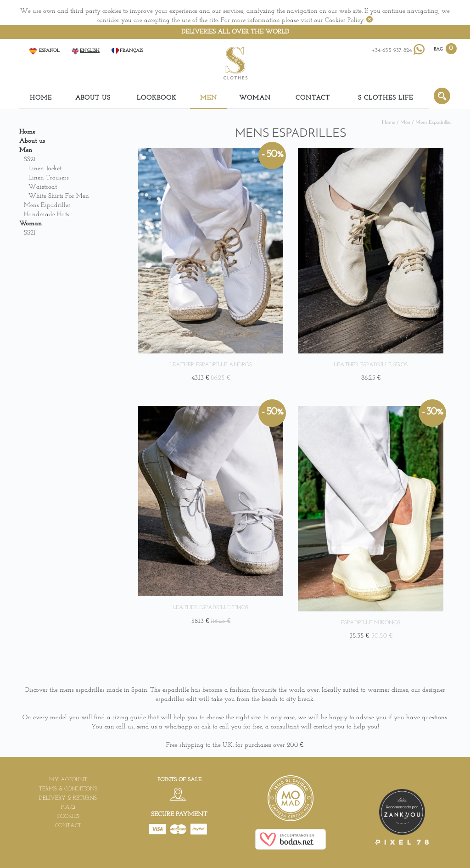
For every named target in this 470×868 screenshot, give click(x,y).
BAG (439, 49)
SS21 (30, 160)
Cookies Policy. (345, 20)
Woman (255, 98)
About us (93, 98)
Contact (313, 98)
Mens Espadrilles (47, 205)
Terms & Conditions (68, 789)
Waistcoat (43, 187)
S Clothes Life (386, 98)
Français (127, 51)
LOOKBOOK (157, 98)
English (85, 51)
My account (68, 780)
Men (209, 98)
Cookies (68, 817)
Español (44, 51)
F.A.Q (68, 807)
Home (41, 98)
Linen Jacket (45, 169)
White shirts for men (59, 196)
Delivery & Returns (68, 798)
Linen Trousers (49, 178)
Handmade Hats (47, 215)
